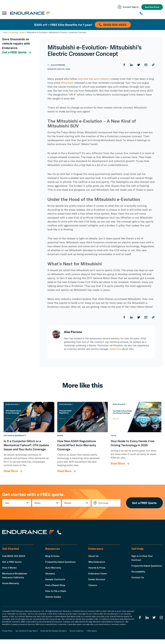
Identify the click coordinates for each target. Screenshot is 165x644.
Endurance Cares (98, 574)
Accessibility (139, 576)
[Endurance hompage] (29, 533)
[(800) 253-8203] (151, 13)
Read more (116, 349)
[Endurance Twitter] (154, 622)
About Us (94, 557)
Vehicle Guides (54, 601)
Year (7, 503)
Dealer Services (97, 580)
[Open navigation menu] (4, 13)
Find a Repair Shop (56, 590)
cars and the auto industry (94, 79)
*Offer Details (91, 636)
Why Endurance (97, 562)
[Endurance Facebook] (140, 622)
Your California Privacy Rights (26, 636)
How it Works (9, 568)
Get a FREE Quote (17, 52)
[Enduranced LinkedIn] (147, 622)
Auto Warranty (53, 572)
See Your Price (152, 7)
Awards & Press (97, 568)
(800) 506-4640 (113, 24)
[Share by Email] (146, 65)
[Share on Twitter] (139, 65)
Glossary (50, 578)
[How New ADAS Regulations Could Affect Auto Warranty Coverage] (83, 417)
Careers (93, 586)
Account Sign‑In (128, 7)
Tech (113, 435)
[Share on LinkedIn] (131, 65)
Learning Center (17, 32)
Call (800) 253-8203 (14, 557)
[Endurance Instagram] (161, 622)
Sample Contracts (55, 584)
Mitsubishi (67, 83)
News (60, 435)
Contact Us (138, 582)
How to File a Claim (56, 596)
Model (67, 503)
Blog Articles (52, 557)
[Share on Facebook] (124, 65)
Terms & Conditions (77, 636)
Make (37, 503)
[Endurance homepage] (31, 13)
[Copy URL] (153, 65)
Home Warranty (11, 584)
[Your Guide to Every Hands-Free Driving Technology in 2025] (136, 417)
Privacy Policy (7, 636)
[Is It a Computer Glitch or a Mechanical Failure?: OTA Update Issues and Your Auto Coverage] (29, 417)
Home (5, 32)
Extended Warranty (15, 435)
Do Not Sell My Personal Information (54, 636)
